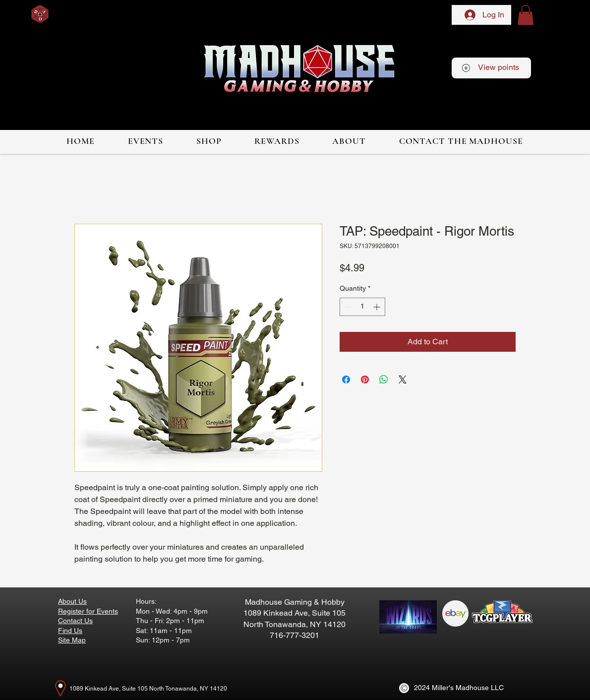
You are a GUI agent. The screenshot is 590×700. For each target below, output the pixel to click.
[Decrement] (347, 307)
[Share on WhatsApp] (384, 380)
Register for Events (88, 611)
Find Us (70, 631)
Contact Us (75, 621)
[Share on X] (403, 380)
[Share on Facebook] (346, 380)
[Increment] (378, 307)
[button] (526, 15)
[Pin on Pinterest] (365, 380)
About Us (72, 601)
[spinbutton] (362, 307)
